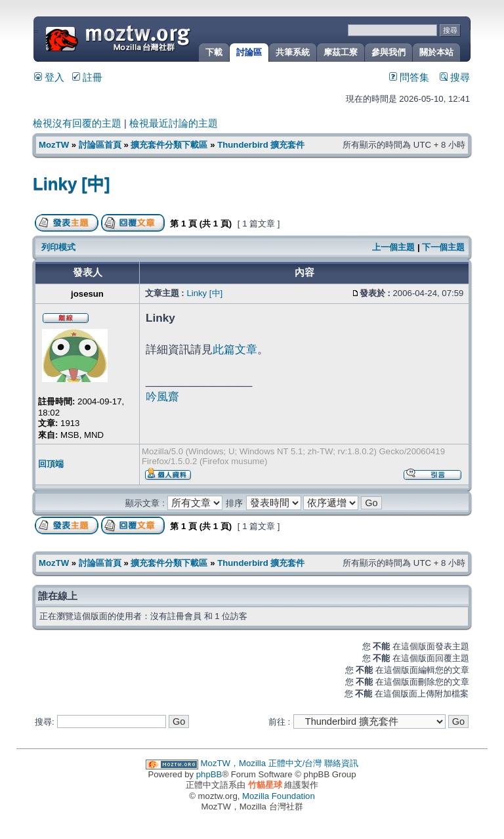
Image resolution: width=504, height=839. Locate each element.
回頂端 (51, 464)
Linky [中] (72, 184)
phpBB (209, 774)
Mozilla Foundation (279, 796)
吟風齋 (162, 397)
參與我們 (388, 52)
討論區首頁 (100, 145)
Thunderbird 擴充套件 (261, 145)
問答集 (409, 77)
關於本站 (436, 52)
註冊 (87, 77)
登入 (49, 77)
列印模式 (58, 247)
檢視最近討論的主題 (174, 123)
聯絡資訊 (341, 763)
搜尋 (455, 77)
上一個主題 (393, 247)
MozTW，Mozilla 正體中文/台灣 (262, 763)
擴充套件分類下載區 (169, 145)
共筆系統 (293, 52)
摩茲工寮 (341, 52)
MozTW (150, 38)
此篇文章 (235, 349)
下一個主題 (443, 247)
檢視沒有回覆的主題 (77, 123)
